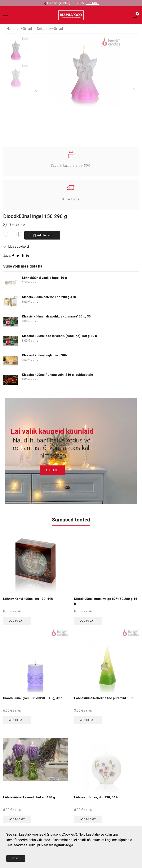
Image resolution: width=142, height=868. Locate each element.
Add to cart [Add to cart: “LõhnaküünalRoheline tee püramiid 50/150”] (89, 719)
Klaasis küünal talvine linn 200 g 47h (50, 295)
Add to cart (44, 234)
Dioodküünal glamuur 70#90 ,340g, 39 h (34, 697)
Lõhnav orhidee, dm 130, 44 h (97, 797)
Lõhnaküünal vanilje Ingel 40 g (46, 276)
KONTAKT (92, 3)
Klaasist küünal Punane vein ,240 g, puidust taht (59, 373)
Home (11, 29)
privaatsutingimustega (55, 861)
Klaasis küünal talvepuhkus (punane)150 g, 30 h (59, 315)
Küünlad (26, 29)
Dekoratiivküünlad (50, 29)
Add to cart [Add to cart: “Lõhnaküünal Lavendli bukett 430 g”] (18, 819)
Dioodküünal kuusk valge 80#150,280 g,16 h (103, 600)
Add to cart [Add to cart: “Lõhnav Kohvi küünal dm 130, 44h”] (18, 619)
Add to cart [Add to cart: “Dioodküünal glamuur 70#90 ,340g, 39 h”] (18, 719)
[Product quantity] (12, 234)
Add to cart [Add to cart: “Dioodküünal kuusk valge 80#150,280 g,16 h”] (89, 619)
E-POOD (52, 468)
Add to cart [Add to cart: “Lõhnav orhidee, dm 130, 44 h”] (89, 819)
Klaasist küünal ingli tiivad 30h (45, 354)
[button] (5, 3)
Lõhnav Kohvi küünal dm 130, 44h (29, 597)
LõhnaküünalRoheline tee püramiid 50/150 (101, 700)
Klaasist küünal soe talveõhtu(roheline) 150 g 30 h (61, 334)
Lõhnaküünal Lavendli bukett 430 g (30, 797)
